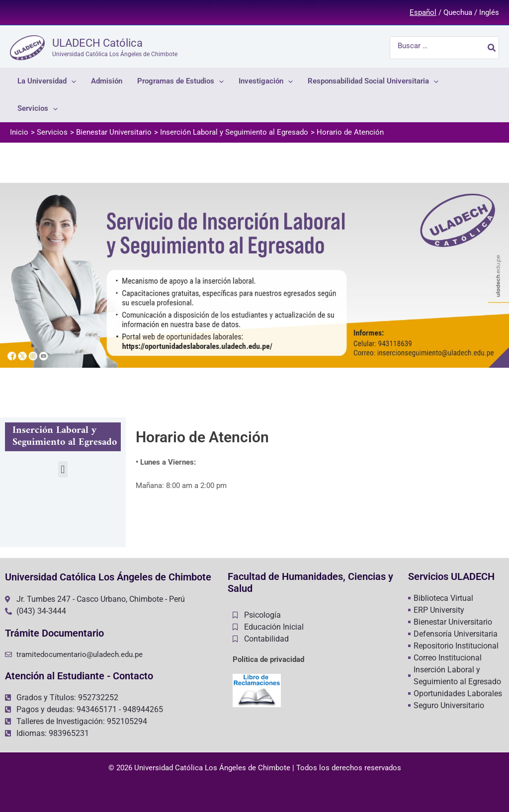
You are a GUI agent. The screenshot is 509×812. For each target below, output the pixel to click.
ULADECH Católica (97, 43)
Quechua (458, 12)
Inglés (489, 12)
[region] (254, 275)
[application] (71, 81)
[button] (63, 469)
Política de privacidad (268, 659)
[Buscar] (492, 48)
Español (423, 12)
